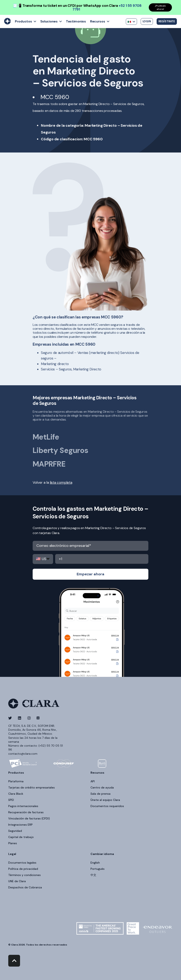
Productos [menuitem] (16, 773)
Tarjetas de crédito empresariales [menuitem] (32, 787)
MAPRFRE (49, 464)
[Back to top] (14, 961)
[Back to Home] (7, 23)
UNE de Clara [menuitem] (17, 881)
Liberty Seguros (60, 450)
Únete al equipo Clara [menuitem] (105, 800)
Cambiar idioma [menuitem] (102, 854)
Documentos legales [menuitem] (22, 863)
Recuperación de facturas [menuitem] (26, 812)
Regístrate (167, 21)
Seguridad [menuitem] (15, 831)
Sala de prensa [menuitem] (101, 794)
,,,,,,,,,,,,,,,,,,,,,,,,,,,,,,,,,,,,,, (43, 559)
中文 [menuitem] (93, 875)
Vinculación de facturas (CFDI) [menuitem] (29, 818)
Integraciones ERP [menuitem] (20, 825)
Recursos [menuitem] (97, 773)
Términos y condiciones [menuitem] (24, 875)
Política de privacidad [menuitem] (23, 869)
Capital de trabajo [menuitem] (21, 837)
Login (147, 21)
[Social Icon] (11, 718)
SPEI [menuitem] (11, 800)
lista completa (61, 482)
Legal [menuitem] (12, 854)
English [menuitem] (95, 863)
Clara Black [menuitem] (16, 794)
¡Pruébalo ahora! (160, 7)
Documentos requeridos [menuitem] (107, 806)
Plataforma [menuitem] (16, 781)
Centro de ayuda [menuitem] (102, 787)
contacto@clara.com (23, 754)
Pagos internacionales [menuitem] (23, 806)
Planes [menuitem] (13, 843)
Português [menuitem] (98, 869)
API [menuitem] (93, 781)
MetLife (46, 437)
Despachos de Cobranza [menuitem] (25, 887)
